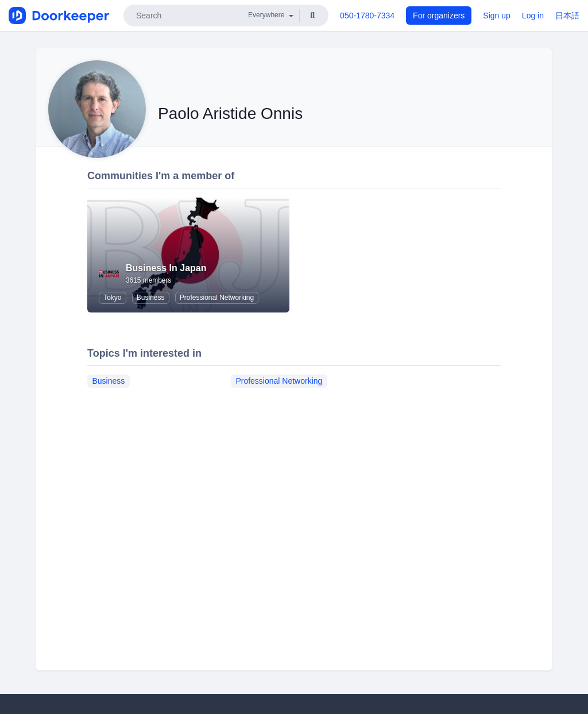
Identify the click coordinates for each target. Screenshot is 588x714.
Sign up (496, 16)
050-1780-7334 (367, 16)
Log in (533, 16)
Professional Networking (217, 298)
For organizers (439, 16)
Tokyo (112, 298)
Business (151, 298)
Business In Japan (166, 268)
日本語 (567, 16)
